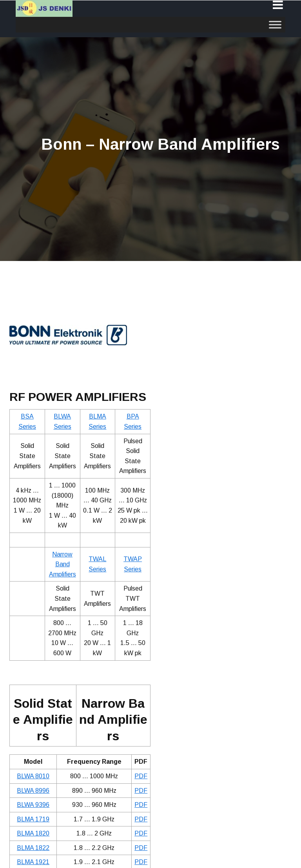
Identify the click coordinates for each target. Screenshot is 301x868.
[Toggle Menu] (275, 24)
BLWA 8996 (33, 791)
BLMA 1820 (33, 833)
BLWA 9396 (33, 805)
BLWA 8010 (33, 776)
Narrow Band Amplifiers (63, 564)
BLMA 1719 (33, 819)
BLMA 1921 (33, 862)
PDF (141, 776)
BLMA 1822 (33, 848)
